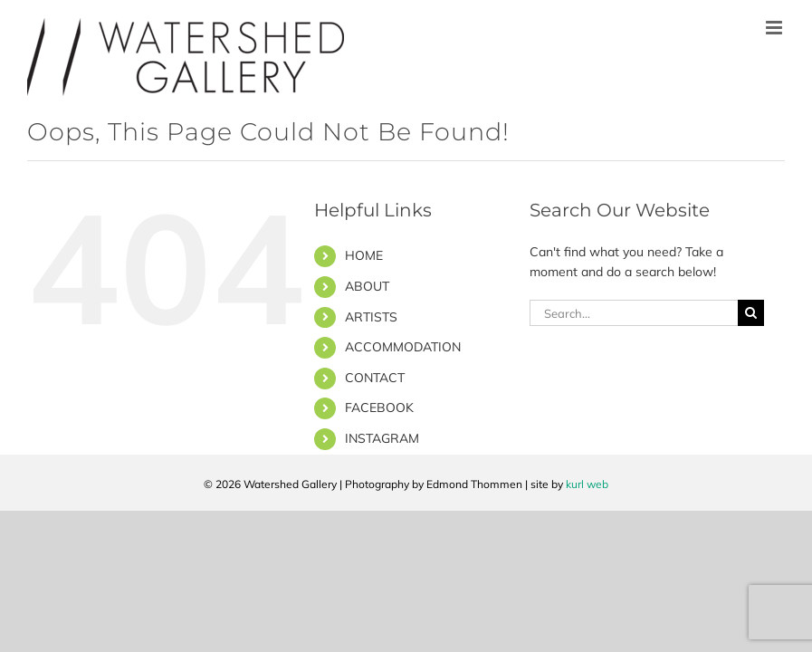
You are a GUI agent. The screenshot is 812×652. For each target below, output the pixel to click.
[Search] (751, 313)
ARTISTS (371, 317)
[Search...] (634, 313)
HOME (364, 255)
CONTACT (375, 378)
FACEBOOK (379, 407)
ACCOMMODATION (403, 347)
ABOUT (367, 286)
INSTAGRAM (382, 438)
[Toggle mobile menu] (775, 28)
